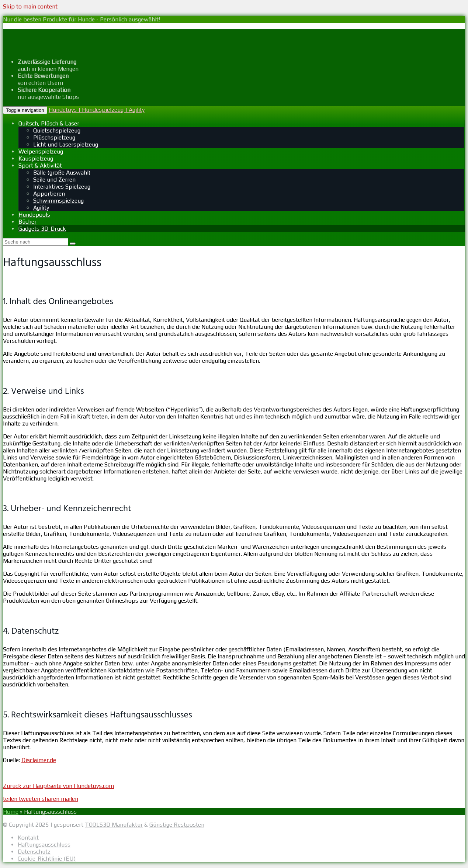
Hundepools (34, 215)
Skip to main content (30, 6)
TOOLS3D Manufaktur (114, 825)
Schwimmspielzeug (58, 201)
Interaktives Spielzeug (62, 187)
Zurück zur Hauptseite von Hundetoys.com (58, 786)
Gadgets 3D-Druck (42, 229)
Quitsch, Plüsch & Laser (49, 123)
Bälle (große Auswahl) (62, 173)
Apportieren (49, 194)
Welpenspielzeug (41, 151)
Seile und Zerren (54, 180)
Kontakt (28, 838)
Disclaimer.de (39, 760)
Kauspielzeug (36, 159)
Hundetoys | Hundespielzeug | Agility (97, 110)
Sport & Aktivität (40, 166)
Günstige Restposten (177, 825)
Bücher (27, 222)
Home (11, 812)
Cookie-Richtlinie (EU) (47, 859)
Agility (41, 208)
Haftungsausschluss (44, 845)
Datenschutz (34, 852)
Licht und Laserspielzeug (66, 144)
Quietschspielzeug (57, 130)
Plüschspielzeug (54, 137)
